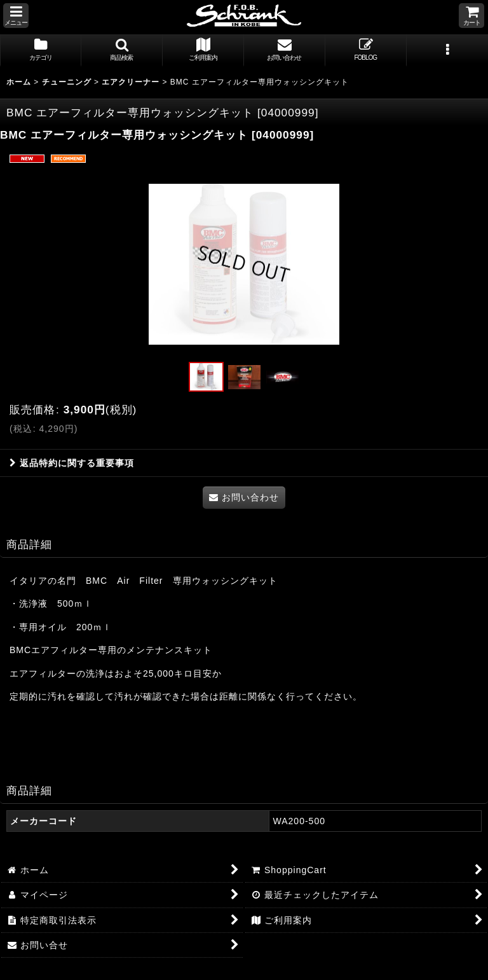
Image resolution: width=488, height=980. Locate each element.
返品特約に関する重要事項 (72, 463)
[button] (16, 16)
